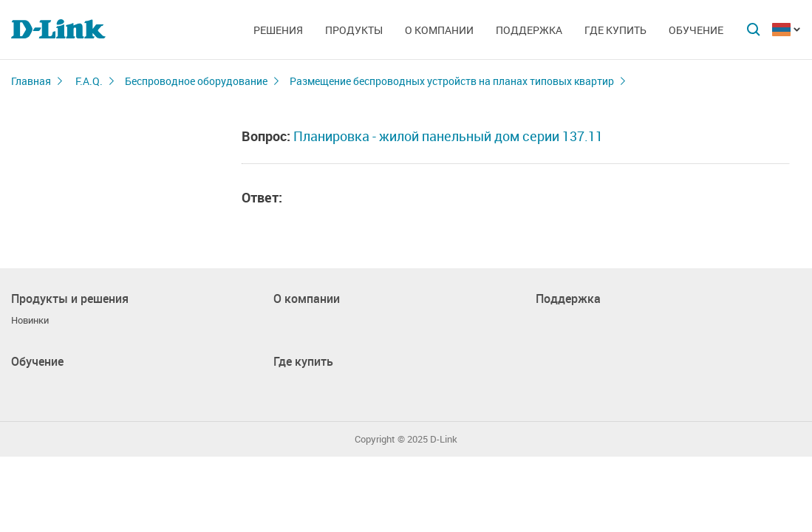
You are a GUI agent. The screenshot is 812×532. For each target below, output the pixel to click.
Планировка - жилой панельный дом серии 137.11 (448, 136)
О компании (439, 30)
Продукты (354, 30)
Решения (278, 30)
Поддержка (529, 30)
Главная (31, 81)
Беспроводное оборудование (196, 81)
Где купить (615, 30)
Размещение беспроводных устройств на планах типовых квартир (452, 81)
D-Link (444, 439)
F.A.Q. (89, 81)
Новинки (30, 320)
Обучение (696, 30)
